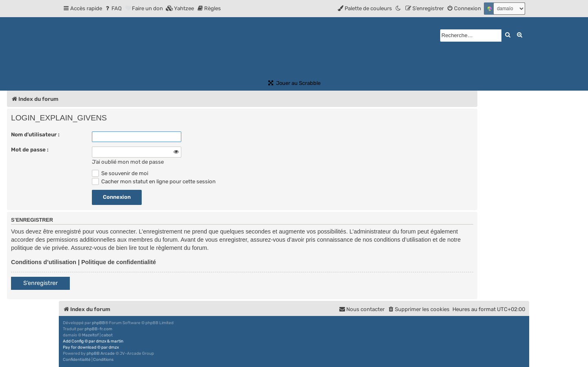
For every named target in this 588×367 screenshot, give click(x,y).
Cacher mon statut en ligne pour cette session (154, 181)
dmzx (101, 341)
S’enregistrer (40, 283)
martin (117, 341)
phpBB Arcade (101, 354)
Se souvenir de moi (120, 173)
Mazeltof (90, 335)
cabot (107, 335)
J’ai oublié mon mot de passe (128, 162)
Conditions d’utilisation (44, 262)
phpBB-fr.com (98, 329)
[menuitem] (113, 8)
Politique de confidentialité (119, 262)
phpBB (98, 323)
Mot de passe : (30, 150)
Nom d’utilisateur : (35, 135)
